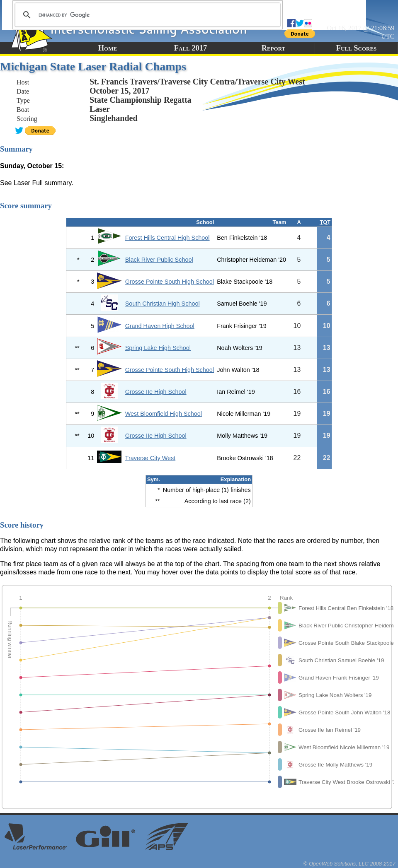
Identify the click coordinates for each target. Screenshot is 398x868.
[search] (146, 15)
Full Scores (357, 48)
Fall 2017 (191, 48)
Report (274, 48)
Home (108, 48)
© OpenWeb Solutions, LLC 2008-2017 (349, 864)
